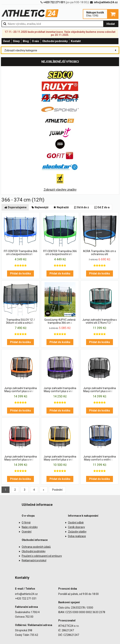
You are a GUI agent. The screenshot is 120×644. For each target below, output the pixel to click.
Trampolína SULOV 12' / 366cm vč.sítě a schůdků (20, 321)
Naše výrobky (30, 527)
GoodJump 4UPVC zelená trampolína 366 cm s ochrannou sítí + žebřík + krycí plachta (60, 321)
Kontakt (76, 41)
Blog (26, 41)
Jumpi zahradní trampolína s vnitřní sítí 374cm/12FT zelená (100, 321)
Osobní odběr (76, 523)
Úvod (6, 41)
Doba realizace (77, 536)
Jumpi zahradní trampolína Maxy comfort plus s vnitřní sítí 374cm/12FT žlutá (60, 458)
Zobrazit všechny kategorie (21, 50)
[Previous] (44, 490)
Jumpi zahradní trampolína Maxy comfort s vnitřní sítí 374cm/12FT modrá (100, 458)
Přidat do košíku (20, 273)
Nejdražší (61, 207)
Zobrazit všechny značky (60, 190)
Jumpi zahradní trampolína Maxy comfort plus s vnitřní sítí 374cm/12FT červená (20, 458)
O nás (36, 41)
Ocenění (27, 532)
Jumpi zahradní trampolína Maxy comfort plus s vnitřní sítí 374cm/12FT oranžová (20, 390)
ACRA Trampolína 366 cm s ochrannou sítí (100, 253)
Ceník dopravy (76, 527)
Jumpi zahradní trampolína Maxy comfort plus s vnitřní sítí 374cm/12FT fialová (60, 390)
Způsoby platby (77, 532)
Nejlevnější (40, 207)
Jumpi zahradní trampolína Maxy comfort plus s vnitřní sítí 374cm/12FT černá (100, 390)
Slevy (16, 41)
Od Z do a (102, 207)
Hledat (111, 24)
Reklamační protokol (34, 560)
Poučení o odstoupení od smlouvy (42, 556)
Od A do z (81, 207)
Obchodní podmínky (55, 41)
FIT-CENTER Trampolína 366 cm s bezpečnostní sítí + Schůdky (21, 253)
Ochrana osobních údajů (36, 547)
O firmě (26, 523)
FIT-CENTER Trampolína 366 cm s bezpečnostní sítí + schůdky (60, 253)
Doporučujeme (15, 207)
